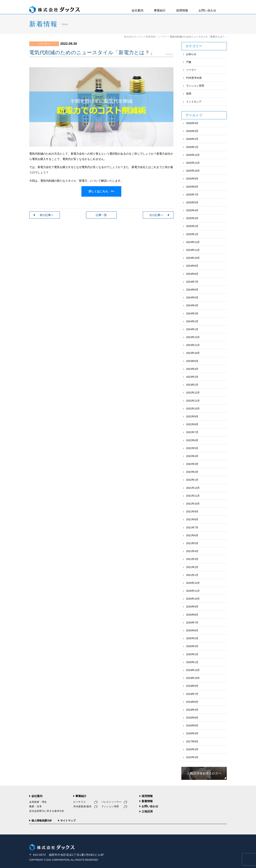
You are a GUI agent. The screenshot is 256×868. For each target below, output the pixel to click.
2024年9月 (192, 266)
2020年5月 (192, 638)
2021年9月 (192, 512)
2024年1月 (192, 329)
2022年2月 (192, 472)
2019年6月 (192, 702)
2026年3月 (192, 131)
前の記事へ (47, 215)
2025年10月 (193, 171)
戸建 (189, 62)
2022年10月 (193, 409)
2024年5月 (192, 298)
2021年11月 (193, 496)
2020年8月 (192, 615)
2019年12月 (193, 670)
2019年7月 (192, 694)
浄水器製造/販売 (82, 806)
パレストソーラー (111, 802)
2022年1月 (192, 480)
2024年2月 (192, 321)
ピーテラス (80, 802)
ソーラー (163, 37)
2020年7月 (192, 623)
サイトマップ (68, 821)
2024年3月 (192, 313)
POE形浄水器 (194, 78)
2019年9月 (192, 686)
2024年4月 (192, 305)
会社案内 (137, 10)
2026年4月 (192, 123)
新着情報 (151, 37)
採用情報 (182, 10)
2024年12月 (193, 242)
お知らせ (191, 54)
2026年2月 (192, 139)
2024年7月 (192, 282)
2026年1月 (192, 147)
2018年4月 (192, 733)
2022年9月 (192, 416)
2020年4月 (192, 646)
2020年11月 (193, 591)
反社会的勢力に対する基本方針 (47, 811)
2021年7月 (192, 527)
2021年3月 (192, 559)
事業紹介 (160, 10)
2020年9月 (192, 607)
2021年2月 (192, 567)
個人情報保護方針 (42, 821)
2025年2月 (192, 226)
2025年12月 (193, 155)
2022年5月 (192, 448)
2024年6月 (192, 290)
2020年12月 (193, 583)
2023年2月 (192, 377)
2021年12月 (193, 488)
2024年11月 (193, 250)
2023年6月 (192, 361)
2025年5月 (192, 202)
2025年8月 (192, 187)
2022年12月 (193, 393)
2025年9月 (192, 179)
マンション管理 (195, 86)
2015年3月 (192, 757)
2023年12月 (193, 337)
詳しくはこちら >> (101, 191)
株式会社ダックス (134, 37)
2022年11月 (193, 401)
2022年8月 (192, 424)
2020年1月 (192, 662)
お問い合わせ (207, 10)
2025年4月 (192, 210)
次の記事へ (156, 215)
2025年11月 (193, 163)
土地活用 (147, 811)
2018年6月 (192, 726)
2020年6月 (192, 630)
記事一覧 (101, 215)
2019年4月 (192, 710)
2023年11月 (193, 345)
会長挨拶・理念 (38, 802)
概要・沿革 (36, 806)
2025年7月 (192, 195)
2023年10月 (193, 353)
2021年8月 (192, 519)
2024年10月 (193, 258)
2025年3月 (192, 218)
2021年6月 (192, 535)
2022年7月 (192, 432)
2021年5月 (192, 543)
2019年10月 (193, 678)
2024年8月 (192, 274)
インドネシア (194, 102)
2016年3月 (192, 749)
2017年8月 (192, 741)
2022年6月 (192, 440)
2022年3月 (192, 464)
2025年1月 (192, 234)
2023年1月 (192, 385)
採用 (189, 94)
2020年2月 (192, 654)
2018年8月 (192, 718)
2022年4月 (192, 456)
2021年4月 (192, 551)
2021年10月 (193, 504)
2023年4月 (192, 369)
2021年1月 (192, 575)
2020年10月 (193, 599)
